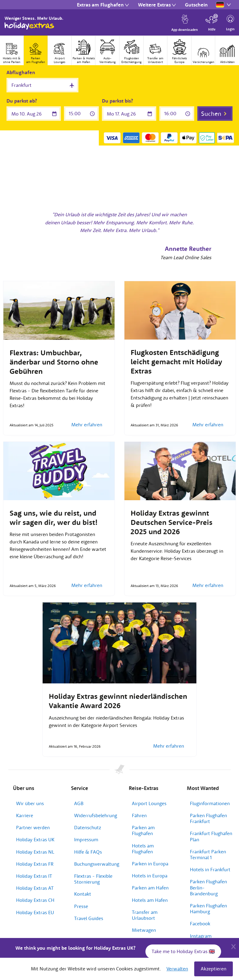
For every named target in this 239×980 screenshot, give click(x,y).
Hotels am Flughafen (143, 849)
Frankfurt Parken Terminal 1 (208, 854)
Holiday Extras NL (35, 852)
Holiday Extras (29, 26)
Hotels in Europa (150, 876)
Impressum (86, 839)
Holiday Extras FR (35, 864)
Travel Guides (89, 918)
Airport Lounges (149, 803)
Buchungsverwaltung (97, 864)
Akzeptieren (214, 969)
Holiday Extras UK (35, 839)
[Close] (233, 946)
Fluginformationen (210, 803)
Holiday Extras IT (34, 876)
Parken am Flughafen (143, 830)
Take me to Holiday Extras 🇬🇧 (183, 951)
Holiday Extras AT (35, 888)
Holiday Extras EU (35, 912)
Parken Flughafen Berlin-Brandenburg (208, 887)
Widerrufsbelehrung (96, 815)
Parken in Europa (150, 864)
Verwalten (177, 969)
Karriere (25, 815)
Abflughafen (21, 72)
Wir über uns (30, 803)
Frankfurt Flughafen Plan (211, 836)
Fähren (139, 815)
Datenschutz (88, 827)
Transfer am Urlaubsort (145, 915)
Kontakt (83, 894)
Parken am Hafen (150, 888)
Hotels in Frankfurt (210, 869)
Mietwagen (144, 930)
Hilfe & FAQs (88, 852)
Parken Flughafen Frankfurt (208, 818)
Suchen (211, 114)
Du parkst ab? (22, 101)
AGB (79, 803)
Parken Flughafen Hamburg (208, 908)
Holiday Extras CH (35, 900)
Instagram (201, 936)
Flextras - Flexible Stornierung (93, 879)
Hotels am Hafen (150, 900)
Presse (81, 906)
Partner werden (33, 827)
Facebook (200, 923)
